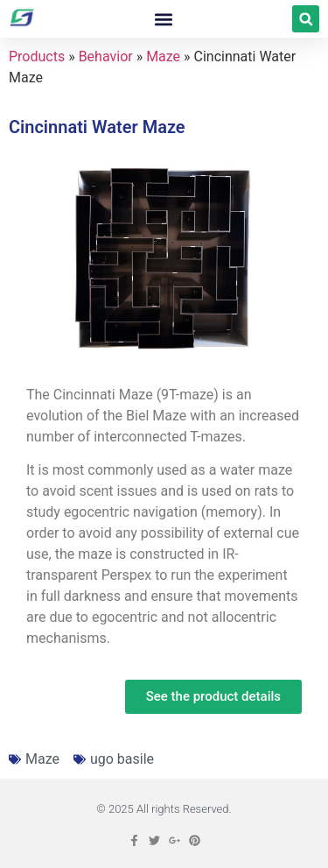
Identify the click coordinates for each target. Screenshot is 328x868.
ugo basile (122, 759)
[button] (164, 19)
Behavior (106, 56)
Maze (163, 56)
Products (37, 56)
